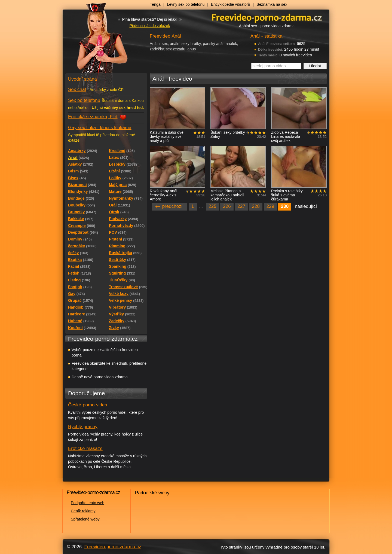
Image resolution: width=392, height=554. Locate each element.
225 (212, 206)
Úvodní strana (82, 79)
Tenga (155, 4)
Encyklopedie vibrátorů (231, 4)
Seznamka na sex (272, 4)
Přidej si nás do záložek (150, 26)
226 (227, 206)
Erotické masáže (85, 448)
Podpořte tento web (88, 503)
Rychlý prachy (83, 427)
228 (256, 206)
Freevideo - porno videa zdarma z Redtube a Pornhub (95, 41)
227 (241, 206)
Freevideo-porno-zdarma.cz (113, 547)
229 (270, 206)
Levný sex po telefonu (186, 4)
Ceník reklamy (83, 511)
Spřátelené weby (85, 519)
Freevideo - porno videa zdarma (267, 17)
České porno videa (88, 405)
